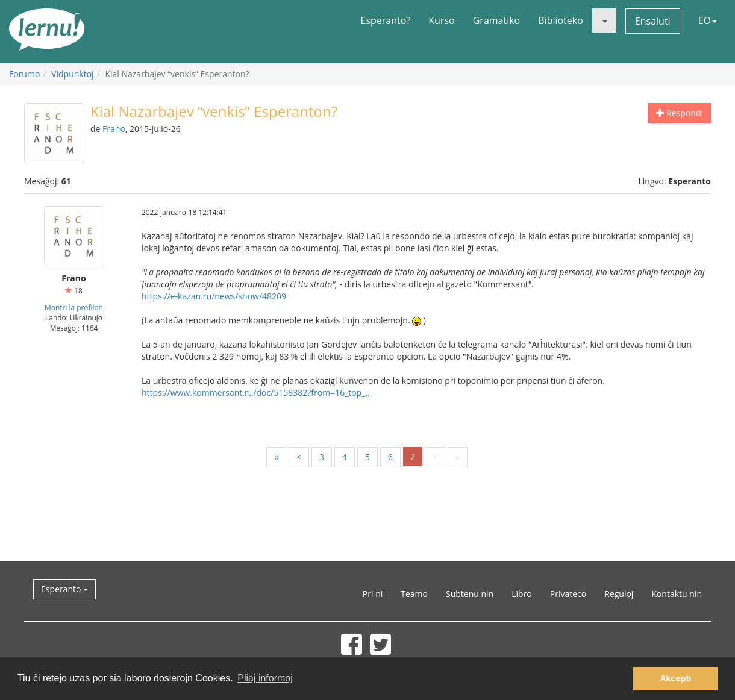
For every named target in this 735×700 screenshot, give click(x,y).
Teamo (414, 594)
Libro (522, 594)
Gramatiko (497, 20)
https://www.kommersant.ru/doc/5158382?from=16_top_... (257, 392)
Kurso (441, 20)
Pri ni (373, 594)
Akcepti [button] (675, 678)
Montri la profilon (74, 307)
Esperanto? (386, 20)
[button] (604, 20)
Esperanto (64, 589)
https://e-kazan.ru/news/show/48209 (214, 296)
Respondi (680, 113)
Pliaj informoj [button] (265, 678)
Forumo (24, 74)
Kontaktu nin (677, 594)
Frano (114, 129)
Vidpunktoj (73, 74)
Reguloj (619, 594)
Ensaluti (653, 21)
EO (708, 20)
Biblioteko (561, 20)
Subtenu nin (470, 594)
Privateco (568, 594)
